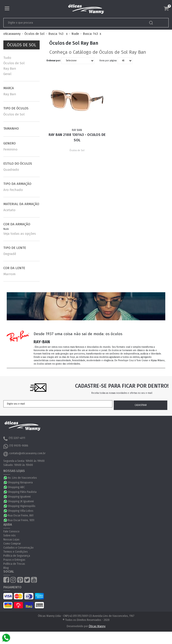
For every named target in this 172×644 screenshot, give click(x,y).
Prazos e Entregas (14, 560)
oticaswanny (12, 34)
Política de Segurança (17, 556)
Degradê (10, 254)
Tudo (7, 58)
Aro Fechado (13, 190)
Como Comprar (12, 544)
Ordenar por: (54, 61)
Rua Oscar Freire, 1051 (21, 520)
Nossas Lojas (11, 540)
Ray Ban (10, 69)
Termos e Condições (16, 552)
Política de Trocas (14, 564)
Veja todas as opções (20, 234)
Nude (75, 34)
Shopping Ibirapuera (20, 482)
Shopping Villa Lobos (21, 511)
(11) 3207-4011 (14, 439)
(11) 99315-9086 (16, 446)
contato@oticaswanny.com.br (24, 454)
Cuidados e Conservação (18, 548)
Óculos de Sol (34, 34)
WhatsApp (6, 478)
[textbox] (70, 23)
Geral (7, 74)
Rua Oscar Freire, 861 (21, 516)
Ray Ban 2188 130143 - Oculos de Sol (77, 137)
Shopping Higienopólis (22, 506)
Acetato (9, 210)
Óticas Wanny (97, 626)
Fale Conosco (11, 531)
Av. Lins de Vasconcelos (22, 478)
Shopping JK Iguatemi (21, 501)
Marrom (10, 274)
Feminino (10, 149)
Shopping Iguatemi (19, 497)
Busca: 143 (56, 34)
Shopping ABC (16, 487)
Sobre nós (10, 536)
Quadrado (11, 170)
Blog (6, 568)
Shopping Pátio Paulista (22, 492)
